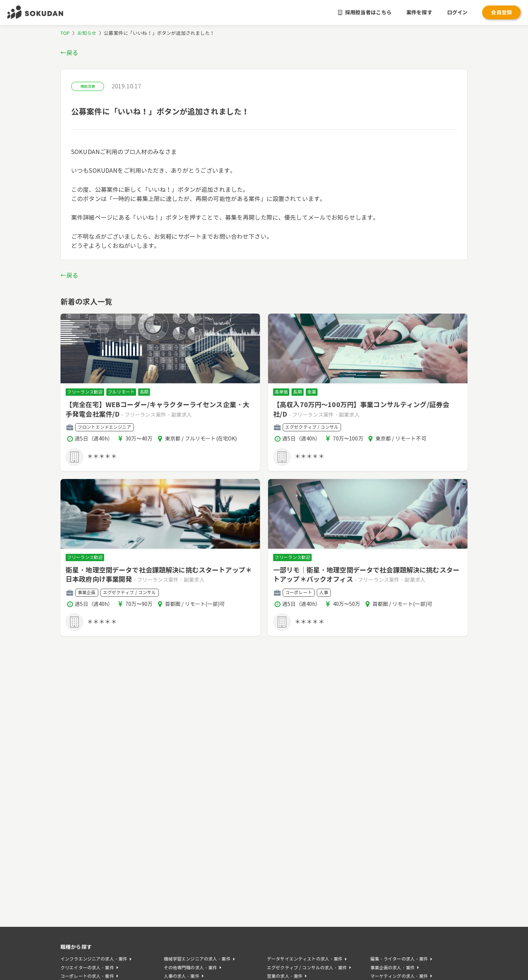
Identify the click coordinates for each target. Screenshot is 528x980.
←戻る (69, 53)
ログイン (457, 12)
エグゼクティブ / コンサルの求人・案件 (307, 968)
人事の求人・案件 (182, 976)
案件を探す (419, 12)
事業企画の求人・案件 (393, 968)
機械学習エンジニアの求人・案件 (197, 959)
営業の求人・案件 (285, 976)
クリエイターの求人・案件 (87, 968)
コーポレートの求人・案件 (87, 976)
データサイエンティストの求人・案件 (305, 959)
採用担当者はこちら (365, 12)
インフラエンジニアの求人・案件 (94, 959)
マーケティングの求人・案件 (399, 976)
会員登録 (501, 12)
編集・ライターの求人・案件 (399, 959)
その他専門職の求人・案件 (191, 968)
